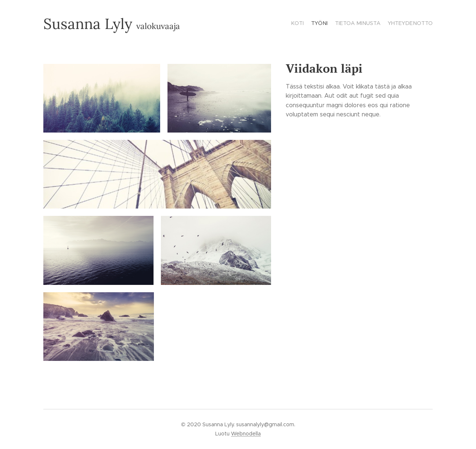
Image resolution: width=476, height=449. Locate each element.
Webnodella (246, 434)
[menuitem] (412, 24)
